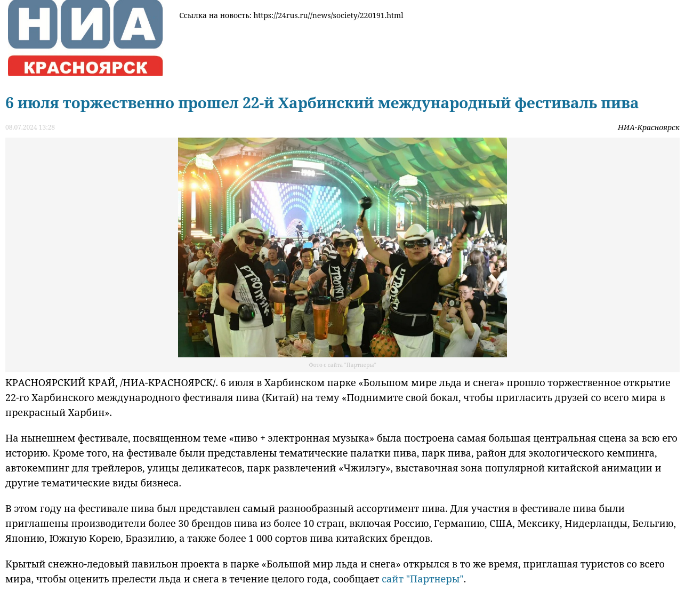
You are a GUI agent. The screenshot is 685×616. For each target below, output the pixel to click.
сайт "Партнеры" (423, 579)
